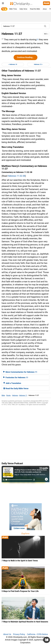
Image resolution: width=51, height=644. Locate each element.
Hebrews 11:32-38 (16, 176)
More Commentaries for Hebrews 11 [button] (20, 372)
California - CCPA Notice (37, 634)
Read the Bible (35, 9)
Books (9, 395)
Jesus (45, 9)
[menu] (3, 4)
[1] (37, 40)
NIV (46, 34)
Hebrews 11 (23, 395)
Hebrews (15, 395)
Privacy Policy (19, 634)
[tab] (25, 372)
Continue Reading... (25, 57)
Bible (3, 395)
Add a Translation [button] (12, 383)
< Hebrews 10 (13, 64)
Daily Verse (23, 9)
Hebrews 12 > (38, 64)
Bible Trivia (13, 9)
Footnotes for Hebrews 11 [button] (16, 377)
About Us (7, 634)
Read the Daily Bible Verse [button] (16, 388)
